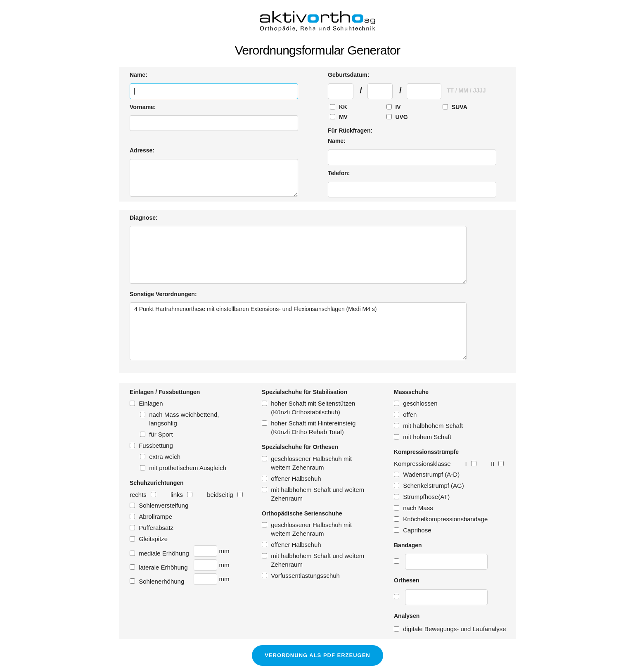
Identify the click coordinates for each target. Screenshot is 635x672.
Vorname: (143, 107)
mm (224, 551)
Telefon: (339, 173)
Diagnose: (144, 218)
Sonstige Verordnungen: (163, 294)
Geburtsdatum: (348, 75)
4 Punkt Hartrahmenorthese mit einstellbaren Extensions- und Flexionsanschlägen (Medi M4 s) (298, 331)
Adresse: (142, 150)
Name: (139, 75)
